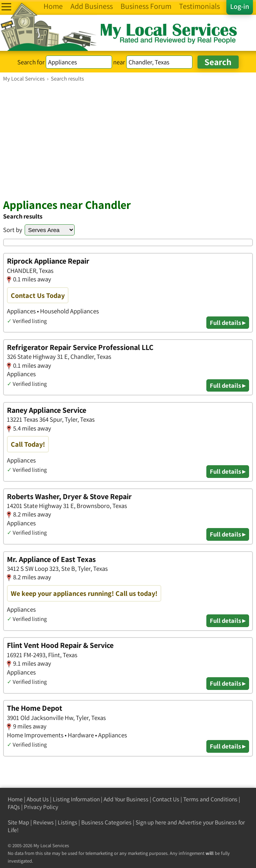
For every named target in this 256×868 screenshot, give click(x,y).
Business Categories (106, 822)
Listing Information (76, 799)
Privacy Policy (41, 807)
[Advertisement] (128, 140)
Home (15, 799)
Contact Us (166, 799)
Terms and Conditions (210, 799)
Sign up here (151, 822)
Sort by (13, 230)
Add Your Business (126, 799)
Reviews (44, 822)
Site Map (18, 822)
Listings (68, 822)
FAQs (14, 807)
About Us (38, 799)
